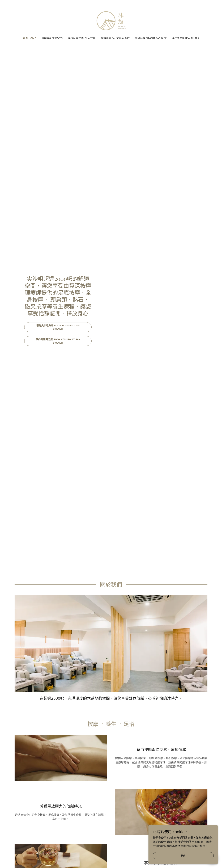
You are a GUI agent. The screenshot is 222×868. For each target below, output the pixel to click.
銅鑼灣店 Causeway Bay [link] (115, 38)
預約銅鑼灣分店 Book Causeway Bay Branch (58, 341)
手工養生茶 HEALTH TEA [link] (186, 38)
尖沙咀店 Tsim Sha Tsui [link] (82, 38)
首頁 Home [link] (29, 38)
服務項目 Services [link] (52, 38)
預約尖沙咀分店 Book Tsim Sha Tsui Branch (58, 327)
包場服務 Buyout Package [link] (151, 38)
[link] (111, 20)
